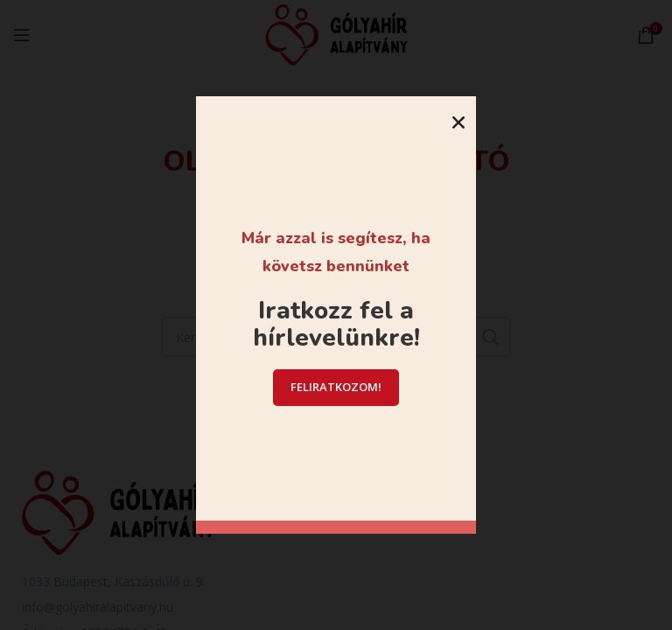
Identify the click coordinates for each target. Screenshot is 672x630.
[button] (458, 122)
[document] (336, 315)
